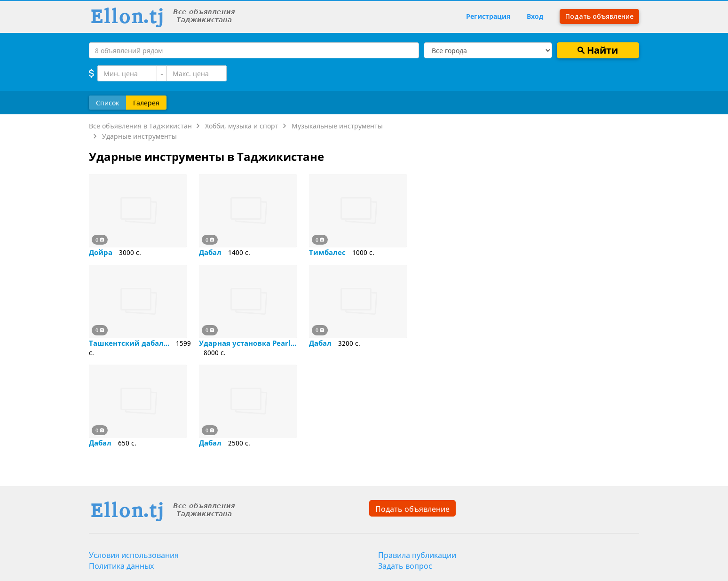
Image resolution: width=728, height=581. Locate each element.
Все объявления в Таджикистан (140, 126)
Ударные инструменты (139, 136)
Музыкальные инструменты (337, 126)
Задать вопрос (405, 566)
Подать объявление (412, 509)
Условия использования (134, 555)
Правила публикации (417, 555)
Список (107, 102)
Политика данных (121, 566)
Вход (535, 16)
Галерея (146, 102)
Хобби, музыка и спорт (242, 126)
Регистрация (488, 16)
